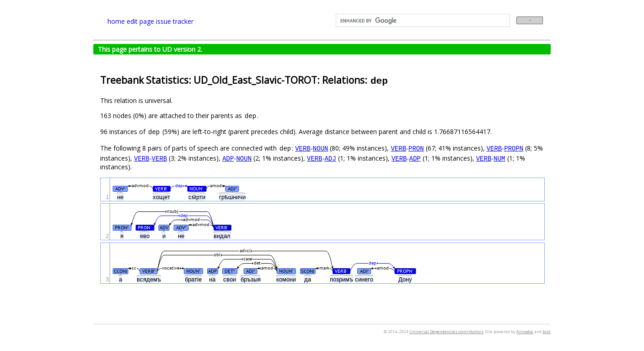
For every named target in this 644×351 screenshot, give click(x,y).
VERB (303, 148)
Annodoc (525, 332)
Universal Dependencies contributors (446, 332)
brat (547, 332)
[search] (422, 21)
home (116, 21)
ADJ (330, 158)
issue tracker (175, 21)
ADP (228, 158)
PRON (416, 148)
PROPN (514, 148)
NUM (499, 158)
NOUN (321, 148)
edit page (140, 21)
